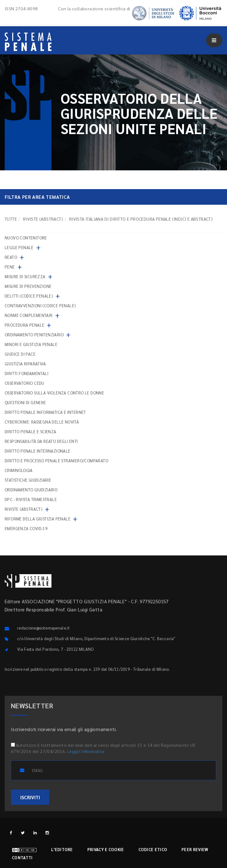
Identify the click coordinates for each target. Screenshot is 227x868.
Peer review (195, 849)
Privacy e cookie (106, 849)
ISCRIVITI (30, 797)
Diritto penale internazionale (38, 451)
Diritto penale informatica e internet (45, 412)
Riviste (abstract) (43, 219)
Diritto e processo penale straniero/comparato (56, 461)
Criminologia (19, 470)
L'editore (62, 849)
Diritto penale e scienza (31, 431)
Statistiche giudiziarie (28, 480)
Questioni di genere (25, 402)
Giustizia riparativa (25, 364)
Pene (10, 267)
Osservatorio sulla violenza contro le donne (54, 393)
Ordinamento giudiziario (31, 490)
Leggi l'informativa (86, 751)
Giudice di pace (20, 354)
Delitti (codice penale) (29, 296)
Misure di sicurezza (25, 276)
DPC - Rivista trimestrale (31, 499)
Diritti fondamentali (27, 373)
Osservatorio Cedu (24, 383)
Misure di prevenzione (28, 286)
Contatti (22, 858)
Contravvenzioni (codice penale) (40, 306)
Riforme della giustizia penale (38, 519)
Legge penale (19, 247)
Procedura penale (24, 325)
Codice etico (153, 849)
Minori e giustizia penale (31, 344)
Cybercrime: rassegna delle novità (42, 422)
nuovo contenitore (26, 238)
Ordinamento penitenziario (34, 335)
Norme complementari (29, 315)
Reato (11, 257)
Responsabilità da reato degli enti (41, 441)
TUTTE (11, 219)
